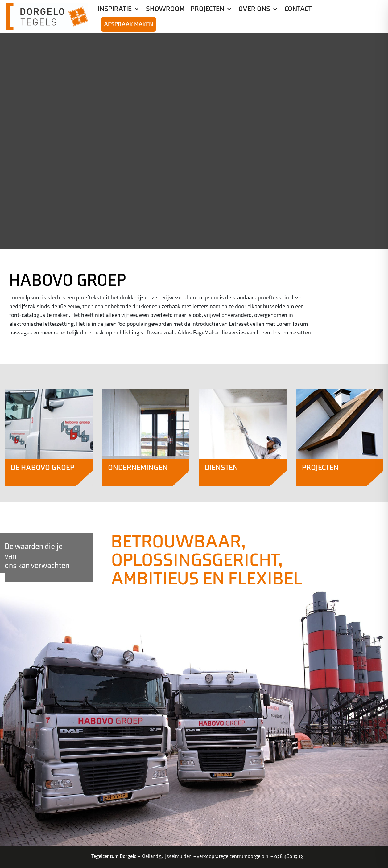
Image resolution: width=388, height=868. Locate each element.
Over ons (258, 9)
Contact (298, 9)
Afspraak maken (128, 24)
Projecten (211, 9)
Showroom (165, 9)
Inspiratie (119, 9)
